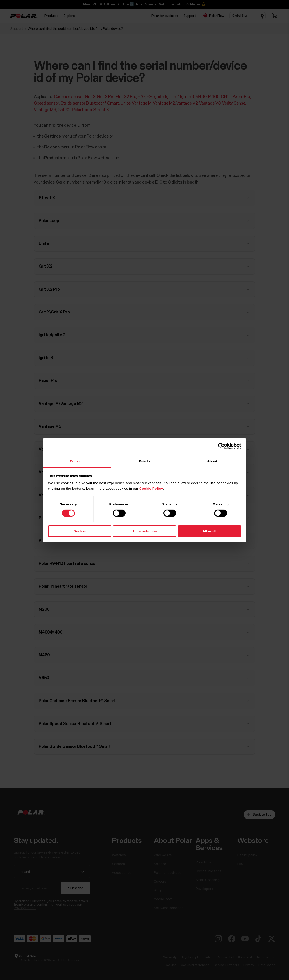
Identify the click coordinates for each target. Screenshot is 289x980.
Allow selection (144, 531)
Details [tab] (144, 461)
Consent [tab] (77, 461)
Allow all (209, 531)
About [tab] (212, 461)
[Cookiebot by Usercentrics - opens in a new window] (221, 446)
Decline (80, 531)
